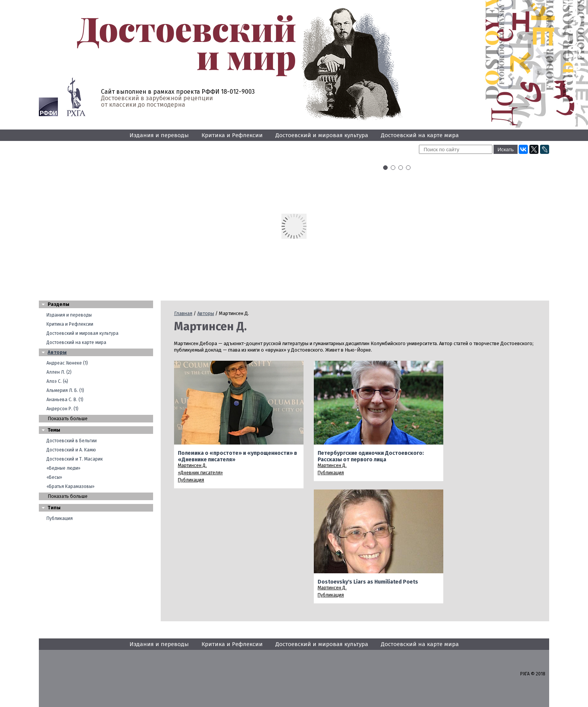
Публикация (60, 518)
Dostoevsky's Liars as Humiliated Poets (368, 582)
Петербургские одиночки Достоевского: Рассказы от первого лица (371, 456)
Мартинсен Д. (192, 465)
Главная (183, 313)
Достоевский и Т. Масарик (75, 459)
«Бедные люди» (63, 468)
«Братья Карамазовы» (70, 486)
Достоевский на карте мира (420, 135)
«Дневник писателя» (200, 473)
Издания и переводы (159, 135)
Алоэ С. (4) (57, 381)
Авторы (57, 352)
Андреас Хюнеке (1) (67, 363)
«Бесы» (54, 477)
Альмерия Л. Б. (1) (65, 390)
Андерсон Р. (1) (62, 409)
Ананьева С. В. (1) (65, 400)
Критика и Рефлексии (232, 135)
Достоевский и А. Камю (71, 450)
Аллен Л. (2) (59, 372)
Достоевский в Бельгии (72, 441)
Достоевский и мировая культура (322, 135)
